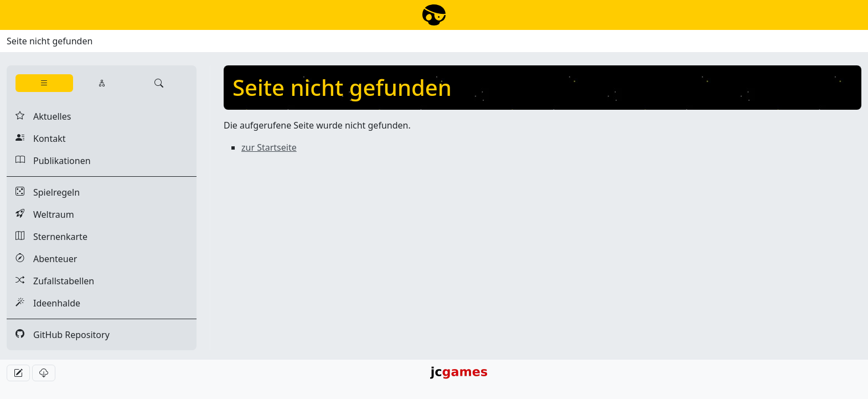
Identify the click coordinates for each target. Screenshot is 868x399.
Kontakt (41, 139)
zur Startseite (269, 147)
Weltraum (45, 214)
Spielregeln (48, 192)
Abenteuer (46, 259)
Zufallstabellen (55, 281)
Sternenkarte (51, 237)
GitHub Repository (63, 335)
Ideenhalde (48, 303)
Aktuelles (43, 116)
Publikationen (53, 161)
